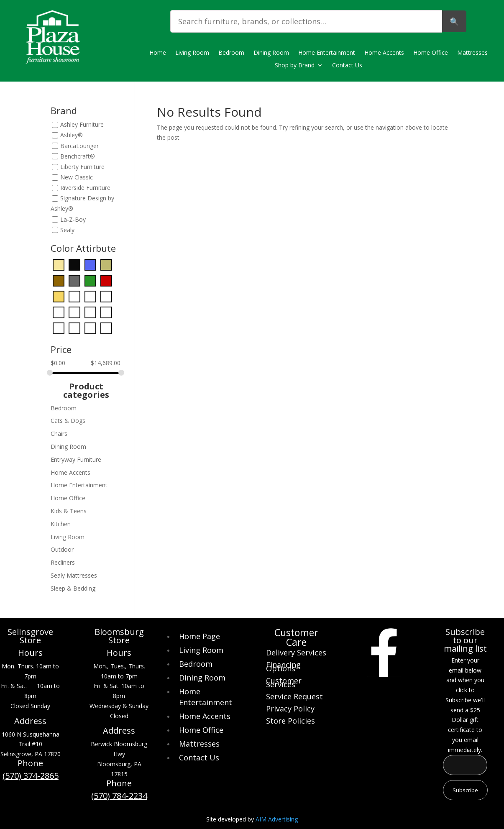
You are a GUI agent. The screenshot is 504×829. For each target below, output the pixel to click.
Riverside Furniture (85, 188)
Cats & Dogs (68, 421)
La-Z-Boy (73, 219)
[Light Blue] (106, 296)
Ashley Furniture (82, 125)
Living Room (192, 53)
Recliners (63, 562)
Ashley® (72, 135)
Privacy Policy (290, 710)
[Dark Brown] (59, 280)
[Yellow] (106, 328)
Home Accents (384, 53)
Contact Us (347, 66)
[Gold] (59, 296)
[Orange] (74, 312)
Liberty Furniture (82, 167)
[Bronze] (106, 264)
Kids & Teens (69, 511)
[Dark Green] (90, 280)
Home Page (200, 636)
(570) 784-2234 (119, 796)
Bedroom (231, 53)
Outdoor (62, 549)
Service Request (294, 697)
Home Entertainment (327, 53)
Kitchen (61, 524)
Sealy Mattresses (74, 575)
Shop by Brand (295, 66)
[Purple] (59, 328)
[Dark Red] (106, 280)
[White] (90, 328)
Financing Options (283, 668)
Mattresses (472, 53)
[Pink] (106, 312)
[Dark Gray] (74, 280)
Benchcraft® (78, 156)
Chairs (59, 434)
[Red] (74, 328)
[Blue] (90, 264)
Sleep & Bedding (73, 588)
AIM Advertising (277, 819)
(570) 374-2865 (31, 776)
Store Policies (290, 722)
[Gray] (74, 296)
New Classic (77, 177)
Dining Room (271, 53)
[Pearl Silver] (90, 312)
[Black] (74, 264)
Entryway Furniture (76, 459)
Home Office (431, 53)
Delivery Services (296, 654)
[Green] (90, 296)
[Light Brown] (59, 312)
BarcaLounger (79, 146)
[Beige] (59, 264)
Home (158, 53)
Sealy (67, 230)
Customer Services (284, 683)
